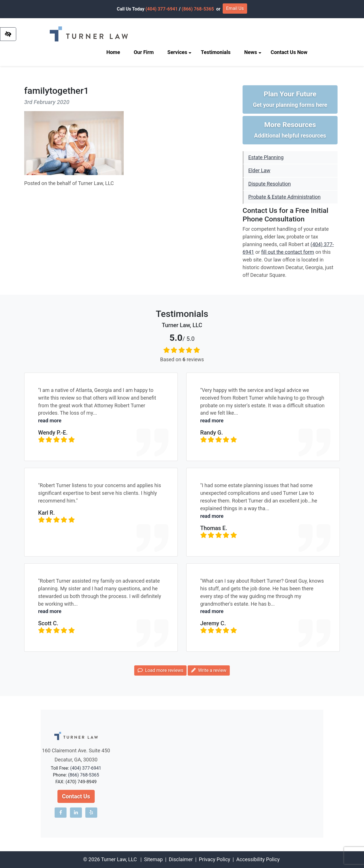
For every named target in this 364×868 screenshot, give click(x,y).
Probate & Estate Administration (284, 197)
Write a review (209, 670)
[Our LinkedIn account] (76, 813)
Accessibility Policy (258, 859)
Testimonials (216, 52)
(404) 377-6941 (162, 9)
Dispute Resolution (270, 184)
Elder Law (259, 170)
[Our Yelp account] (91, 813)
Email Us (235, 8)
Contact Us (76, 796)
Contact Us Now (289, 52)
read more (50, 420)
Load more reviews (160, 670)
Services (180, 52)
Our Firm (144, 52)
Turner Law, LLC (119, 859)
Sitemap (153, 859)
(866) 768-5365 (198, 9)
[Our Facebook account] (61, 813)
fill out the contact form (288, 252)
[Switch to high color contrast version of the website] (8, 34)
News (253, 52)
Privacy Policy (214, 859)
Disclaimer (181, 859)
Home (113, 52)
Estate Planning (266, 157)
